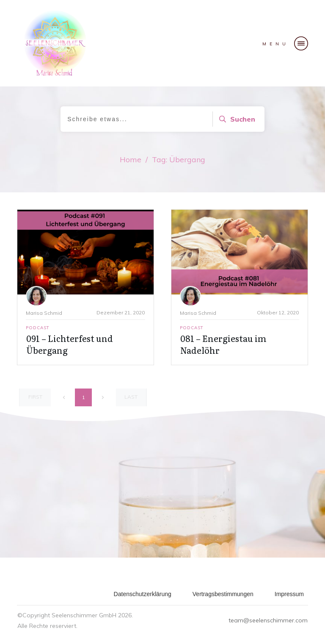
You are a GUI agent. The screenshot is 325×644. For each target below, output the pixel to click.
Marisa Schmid (44, 313)
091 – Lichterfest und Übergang (70, 344)
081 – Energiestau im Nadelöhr (223, 344)
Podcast (38, 328)
